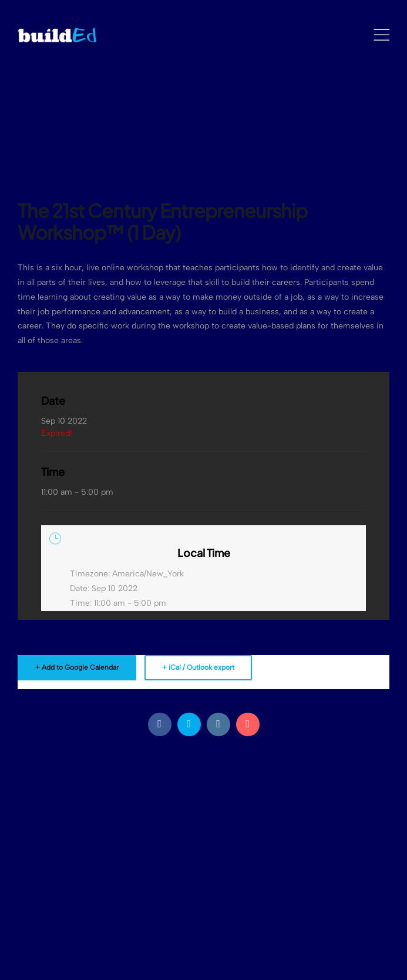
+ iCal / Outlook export (198, 667)
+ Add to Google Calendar (77, 667)
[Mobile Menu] (381, 35)
